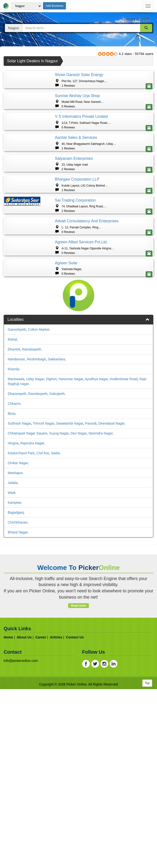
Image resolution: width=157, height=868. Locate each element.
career (41, 816)
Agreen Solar (66, 422)
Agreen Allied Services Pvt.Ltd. (81, 381)
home (8, 816)
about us (24, 816)
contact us (75, 816)
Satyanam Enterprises (74, 238)
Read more (78, 784)
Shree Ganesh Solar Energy (79, 75)
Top (147, 862)
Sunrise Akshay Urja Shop (77, 115)
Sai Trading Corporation (75, 319)
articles (56, 816)
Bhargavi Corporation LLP (77, 279)
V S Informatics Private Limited (81, 156)
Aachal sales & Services (76, 197)
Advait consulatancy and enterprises (87, 340)
